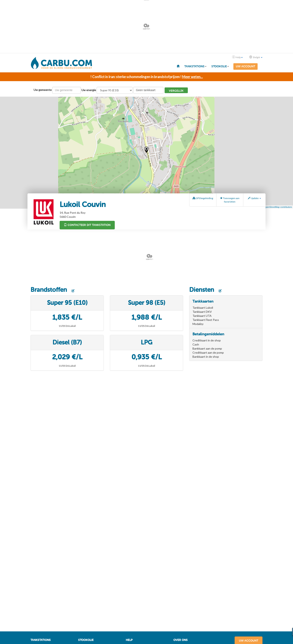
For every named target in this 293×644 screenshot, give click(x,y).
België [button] (256, 57)
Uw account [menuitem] (245, 66)
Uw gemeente (43, 89)
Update (254, 198)
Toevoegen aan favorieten (230, 199)
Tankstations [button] (195, 66)
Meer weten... (192, 76)
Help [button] (237, 57)
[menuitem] (178, 66)
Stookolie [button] (220, 66)
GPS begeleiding (203, 198)
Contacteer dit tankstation (87, 225)
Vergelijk (176, 90)
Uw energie (89, 90)
